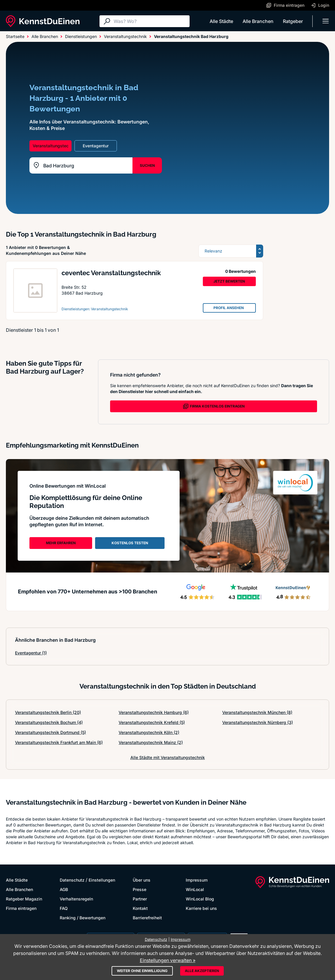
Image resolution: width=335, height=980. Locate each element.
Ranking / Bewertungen (83, 918)
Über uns (142, 880)
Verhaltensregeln (76, 899)
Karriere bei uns (201, 908)
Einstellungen (102, 880)
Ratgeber (293, 21)
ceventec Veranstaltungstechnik (111, 273)
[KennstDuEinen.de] (43, 21)
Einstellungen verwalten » (168, 960)
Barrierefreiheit (147, 918)
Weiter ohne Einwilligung (142, 971)
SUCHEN (147, 165)
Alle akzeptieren (202, 971)
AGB (64, 889)
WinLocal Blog (200, 899)
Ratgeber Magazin (24, 899)
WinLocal (195, 889)
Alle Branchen (258, 21)
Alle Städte (221, 21)
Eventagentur (31, 653)
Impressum (197, 880)
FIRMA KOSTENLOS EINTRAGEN (214, 406)
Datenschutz (72, 880)
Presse (140, 889)
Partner (140, 899)
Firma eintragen (21, 908)
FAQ (64, 908)
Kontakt (140, 908)
